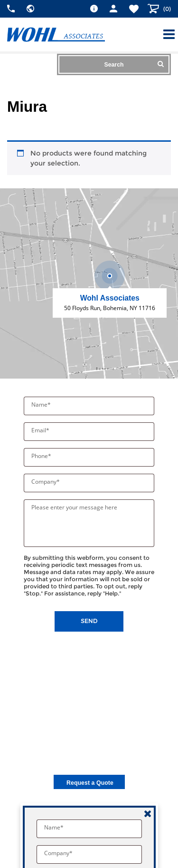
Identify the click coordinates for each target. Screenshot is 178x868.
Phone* (42, 456)
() (166, 9)
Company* (46, 482)
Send (89, 621)
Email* (41, 430)
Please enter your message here (74, 507)
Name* (42, 405)
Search (134, 64)
